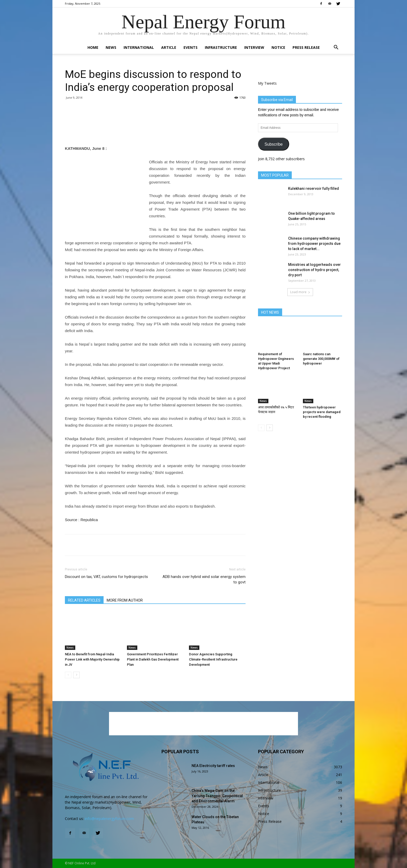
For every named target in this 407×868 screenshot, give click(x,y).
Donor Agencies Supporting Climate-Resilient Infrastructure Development (213, 659)
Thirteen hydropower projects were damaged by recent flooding (322, 412)
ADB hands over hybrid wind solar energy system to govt (204, 579)
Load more (300, 292)
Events (191, 47)
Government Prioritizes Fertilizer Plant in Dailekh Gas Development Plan (153, 659)
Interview (254, 47)
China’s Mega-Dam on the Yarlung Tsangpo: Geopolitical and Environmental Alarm (217, 796)
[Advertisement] (155, 132)
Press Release (306, 47)
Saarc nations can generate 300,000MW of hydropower (321, 359)
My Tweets (267, 83)
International (139, 47)
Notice (278, 47)
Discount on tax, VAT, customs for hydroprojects (106, 577)
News (111, 47)
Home (93, 47)
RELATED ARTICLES (84, 600)
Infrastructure (221, 47)
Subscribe (274, 144)
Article (169, 47)
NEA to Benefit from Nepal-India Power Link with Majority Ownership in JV (92, 659)
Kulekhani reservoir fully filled (314, 189)
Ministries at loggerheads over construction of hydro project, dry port (314, 270)
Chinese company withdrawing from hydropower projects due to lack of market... (314, 244)
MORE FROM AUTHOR (125, 600)
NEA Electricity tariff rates (213, 766)
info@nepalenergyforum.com (109, 819)
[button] (336, 48)
